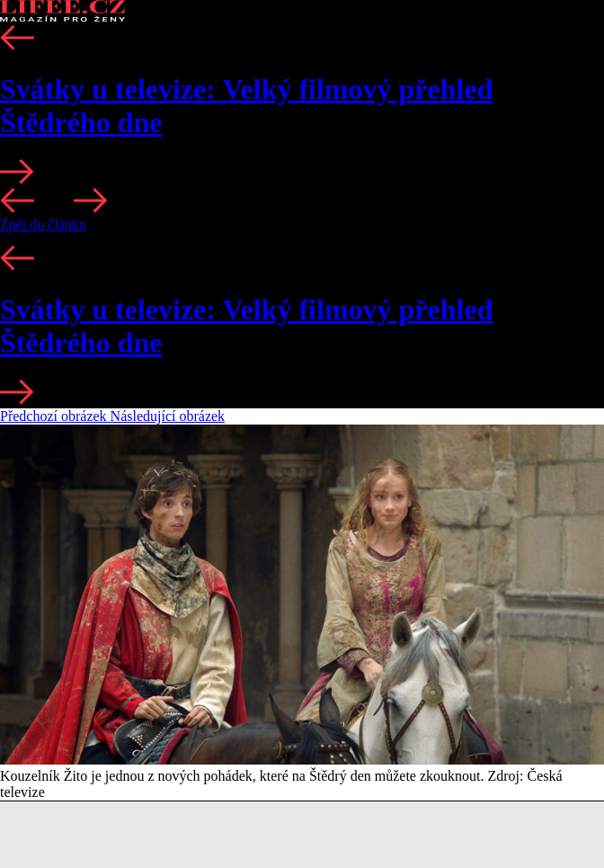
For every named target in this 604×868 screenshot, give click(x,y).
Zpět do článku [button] (43, 224)
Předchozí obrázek (55, 416)
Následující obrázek (168, 416)
